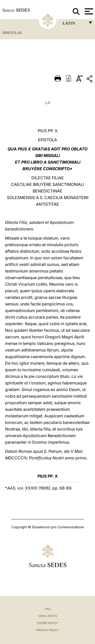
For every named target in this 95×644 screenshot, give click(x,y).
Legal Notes (48, 616)
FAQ (48, 609)
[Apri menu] (88, 11)
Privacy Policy (48, 630)
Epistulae (12, 33)
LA (48, 103)
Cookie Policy (48, 623)
